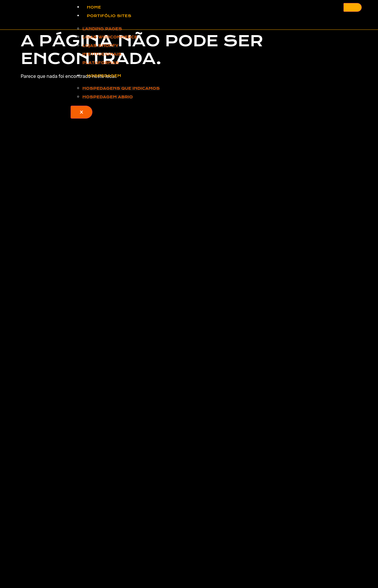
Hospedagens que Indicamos (121, 88)
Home (94, 7)
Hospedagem (104, 76)
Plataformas (101, 63)
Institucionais (102, 54)
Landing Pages (102, 29)
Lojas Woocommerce (110, 37)
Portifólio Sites (109, 16)
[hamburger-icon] (353, 7)
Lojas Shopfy (100, 46)
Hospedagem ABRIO (108, 97)
